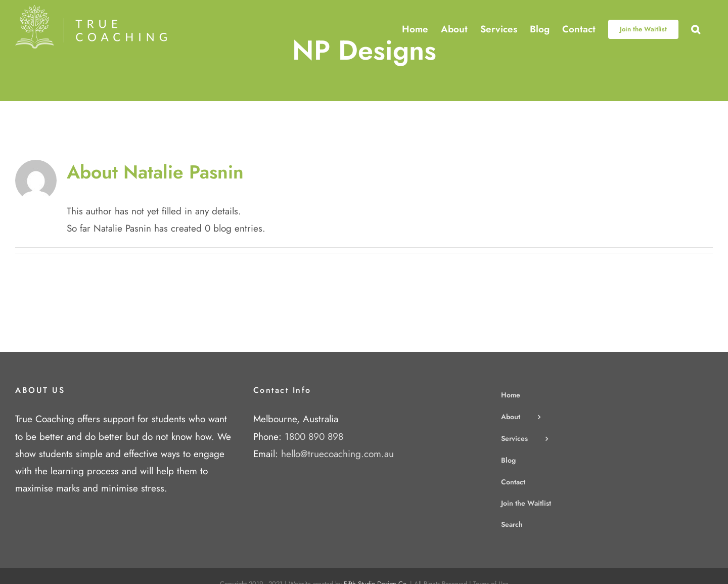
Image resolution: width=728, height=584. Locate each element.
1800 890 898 (314, 437)
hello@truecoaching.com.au (337, 454)
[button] (696, 29)
